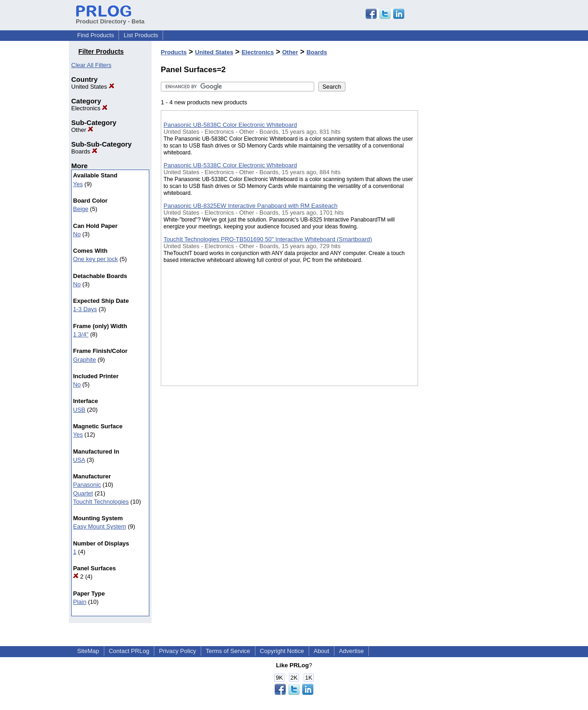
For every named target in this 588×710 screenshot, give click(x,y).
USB (79, 410)
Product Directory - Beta (110, 18)
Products (174, 52)
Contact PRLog (129, 651)
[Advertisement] (464, 239)
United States (93, 87)
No (77, 234)
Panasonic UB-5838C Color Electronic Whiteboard (230, 125)
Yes (78, 184)
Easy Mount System (100, 526)
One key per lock (96, 259)
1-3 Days (85, 309)
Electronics (89, 108)
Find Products (96, 35)
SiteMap (88, 651)
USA (79, 460)
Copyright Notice (282, 651)
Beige (81, 209)
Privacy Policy (178, 651)
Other (82, 130)
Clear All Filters (91, 65)
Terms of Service (228, 651)
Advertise (351, 651)
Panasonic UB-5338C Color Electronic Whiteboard (230, 165)
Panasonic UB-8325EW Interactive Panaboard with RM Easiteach (251, 206)
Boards (84, 151)
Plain (80, 602)
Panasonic (87, 485)
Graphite (85, 360)
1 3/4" (81, 334)
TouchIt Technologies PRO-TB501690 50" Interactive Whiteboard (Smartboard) (268, 239)
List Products (141, 35)
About (322, 651)
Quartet (83, 493)
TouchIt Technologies (101, 502)
